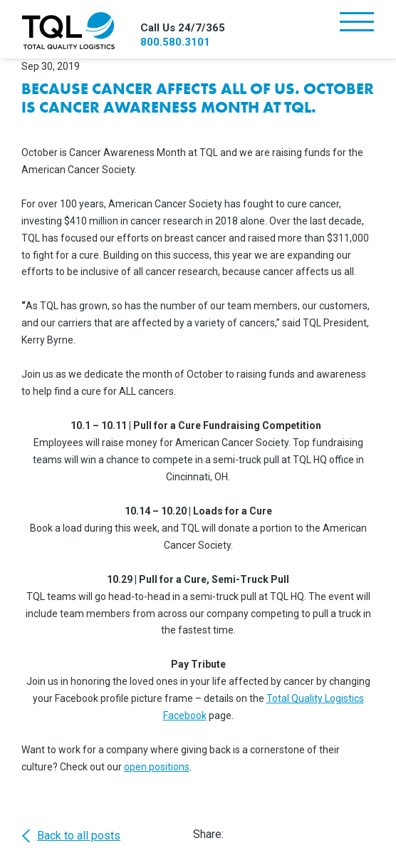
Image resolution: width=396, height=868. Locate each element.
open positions (157, 767)
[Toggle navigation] (357, 23)
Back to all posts (71, 836)
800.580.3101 (175, 42)
